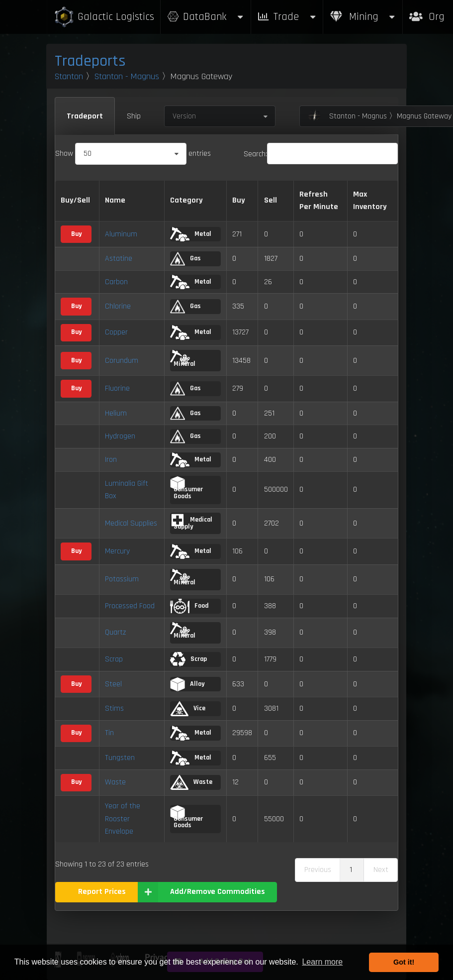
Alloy (187, 684)
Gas (185, 259)
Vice (188, 709)
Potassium (122, 579)
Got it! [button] (404, 962)
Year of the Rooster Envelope (123, 819)
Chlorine (118, 306)
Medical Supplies (131, 523)
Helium (116, 413)
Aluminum (121, 234)
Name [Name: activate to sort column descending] (115, 200)
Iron (111, 460)
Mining (363, 17)
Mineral (183, 359)
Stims (114, 708)
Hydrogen (120, 436)
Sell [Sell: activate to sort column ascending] (271, 200)
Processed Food (130, 606)
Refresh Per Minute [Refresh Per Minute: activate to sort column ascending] (319, 201)
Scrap (114, 659)
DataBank (205, 17)
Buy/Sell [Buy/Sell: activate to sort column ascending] (75, 200)
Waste (115, 782)
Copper (116, 332)
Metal (190, 234)
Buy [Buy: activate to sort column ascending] (239, 200)
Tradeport (85, 116)
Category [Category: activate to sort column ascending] (186, 200)
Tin (109, 733)
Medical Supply (191, 522)
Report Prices (102, 892)
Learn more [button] (322, 962)
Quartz (115, 632)
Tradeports (90, 61)
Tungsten (120, 758)
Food (189, 606)
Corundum (122, 361)
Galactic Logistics (104, 17)
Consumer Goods (186, 488)
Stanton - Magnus (127, 76)
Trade (287, 17)
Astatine (119, 259)
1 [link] (351, 870)
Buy (76, 234)
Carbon (116, 282)
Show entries (133, 154)
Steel (113, 684)
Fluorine (117, 388)
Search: (321, 154)
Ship (134, 116)
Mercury (117, 551)
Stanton (69, 76)
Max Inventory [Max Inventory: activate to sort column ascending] (370, 201)
